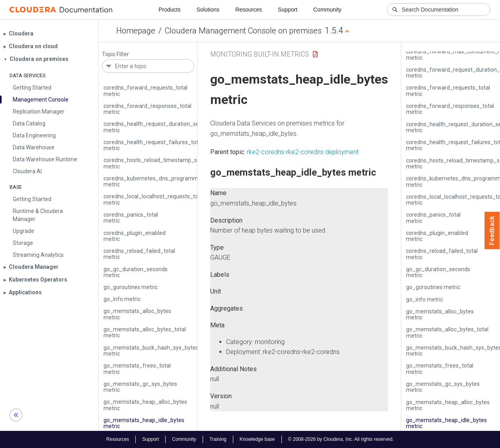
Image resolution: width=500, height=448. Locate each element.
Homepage (136, 31)
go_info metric (122, 299)
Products (169, 10)
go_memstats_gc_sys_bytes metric (140, 387)
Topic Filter (115, 54)
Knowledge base (257, 439)
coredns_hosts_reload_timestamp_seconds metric (159, 163)
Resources (249, 10)
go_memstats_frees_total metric (137, 369)
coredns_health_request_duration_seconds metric (159, 127)
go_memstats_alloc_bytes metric (137, 314)
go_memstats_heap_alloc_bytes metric (145, 405)
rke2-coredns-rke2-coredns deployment (303, 152)
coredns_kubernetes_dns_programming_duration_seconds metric (179, 181)
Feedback (492, 231)
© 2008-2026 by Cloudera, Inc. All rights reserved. (341, 439)
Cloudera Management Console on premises (243, 31)
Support (288, 10)
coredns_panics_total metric (131, 218)
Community (327, 10)
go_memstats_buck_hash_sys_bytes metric (151, 351)
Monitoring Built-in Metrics (260, 54)
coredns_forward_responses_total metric (147, 109)
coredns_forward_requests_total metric (146, 91)
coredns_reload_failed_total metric (139, 254)
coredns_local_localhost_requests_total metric (154, 199)
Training (218, 439)
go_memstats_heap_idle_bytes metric (144, 423)
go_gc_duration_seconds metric (136, 272)
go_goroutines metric (131, 287)
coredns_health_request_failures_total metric (153, 145)
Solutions (208, 10)
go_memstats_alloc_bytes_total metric (145, 332)
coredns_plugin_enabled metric (135, 236)
